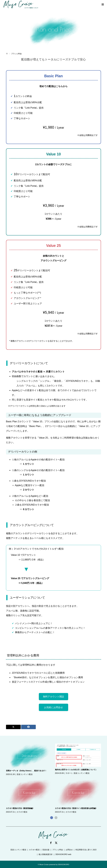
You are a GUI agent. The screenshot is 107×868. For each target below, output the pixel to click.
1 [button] (52, 818)
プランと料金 (58, 850)
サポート (69, 773)
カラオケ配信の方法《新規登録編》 (20, 808)
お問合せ (69, 850)
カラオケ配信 (22, 812)
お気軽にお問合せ (53, 707)
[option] (55, 779)
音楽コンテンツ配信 (25, 774)
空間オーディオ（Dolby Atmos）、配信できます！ (26, 771)
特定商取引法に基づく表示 (86, 850)
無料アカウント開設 (53, 697)
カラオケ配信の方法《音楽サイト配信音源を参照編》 (76, 808)
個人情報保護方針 (46, 854)
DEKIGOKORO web (63, 854)
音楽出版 (46, 850)
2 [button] (56, 818)
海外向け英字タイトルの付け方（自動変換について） (76, 770)
